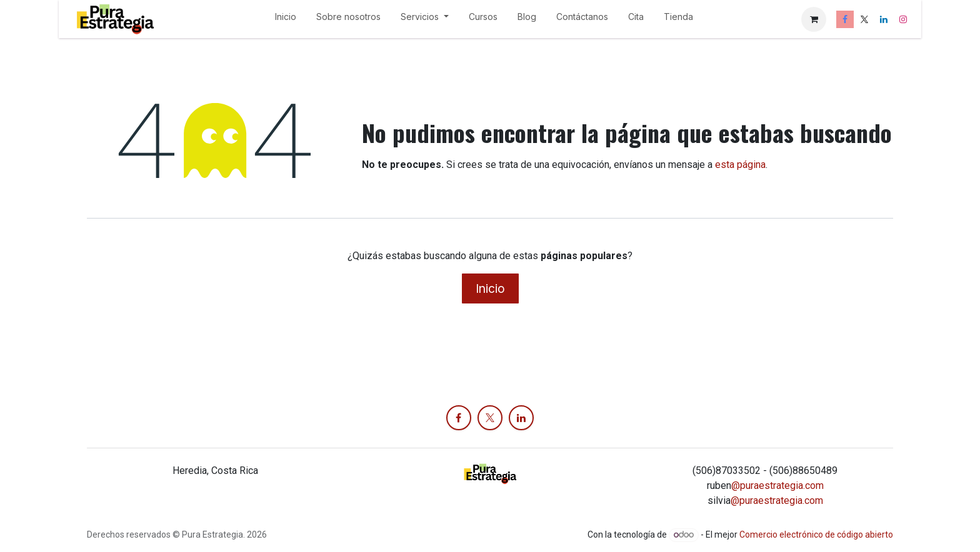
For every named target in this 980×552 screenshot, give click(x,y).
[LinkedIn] (884, 19)
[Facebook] (845, 19)
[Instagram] (903, 19)
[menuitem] (286, 19)
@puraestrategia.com (777, 485)
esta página (740, 165)
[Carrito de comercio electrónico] (814, 19)
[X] (864, 19)
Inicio (490, 288)
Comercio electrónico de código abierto (816, 535)
